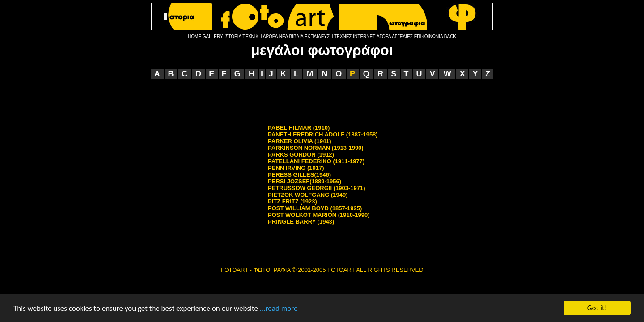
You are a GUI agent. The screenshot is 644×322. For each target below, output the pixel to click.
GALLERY (213, 36)
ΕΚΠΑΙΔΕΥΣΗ (319, 36)
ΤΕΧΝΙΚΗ (252, 36)
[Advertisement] (322, 102)
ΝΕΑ (284, 36)
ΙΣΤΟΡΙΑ (233, 36)
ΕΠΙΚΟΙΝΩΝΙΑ (428, 36)
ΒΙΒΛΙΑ (296, 36)
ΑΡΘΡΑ (270, 36)
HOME (195, 36)
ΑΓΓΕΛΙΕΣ (402, 36)
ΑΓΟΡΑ (384, 36)
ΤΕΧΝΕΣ (343, 36)
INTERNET (364, 36)
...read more (279, 309)
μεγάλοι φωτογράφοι (322, 50)
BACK (450, 36)
